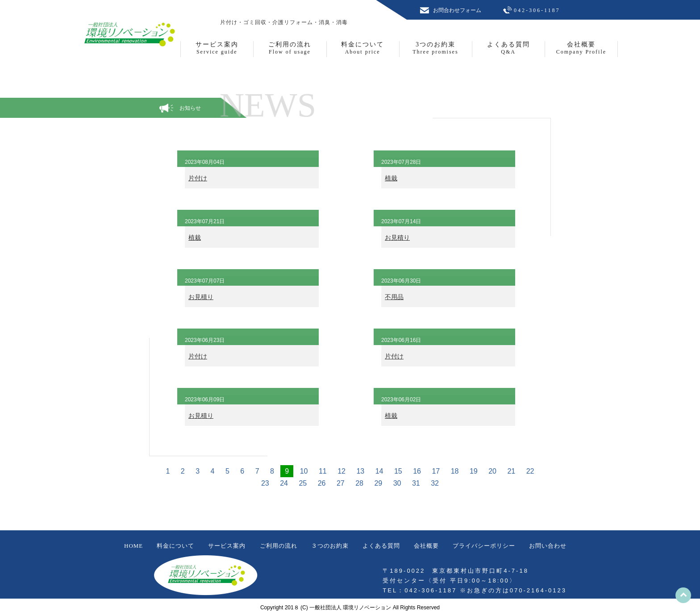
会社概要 (426, 546)
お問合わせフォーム (457, 10)
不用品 (394, 297)
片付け (198, 178)
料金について (175, 546)
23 (265, 483)
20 (492, 471)
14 (379, 471)
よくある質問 (381, 546)
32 (435, 483)
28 (359, 483)
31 (416, 483)
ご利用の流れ (279, 546)
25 (303, 483)
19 (474, 471)
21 (511, 471)
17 (436, 471)
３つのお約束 (330, 546)
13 (360, 471)
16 (417, 471)
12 (342, 471)
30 (397, 483)
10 (304, 471)
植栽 (391, 178)
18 (455, 471)
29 (378, 483)
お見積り (397, 237)
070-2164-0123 (538, 590)
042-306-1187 (537, 10)
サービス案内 (227, 546)
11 (323, 471)
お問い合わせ (548, 546)
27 (341, 483)
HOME (133, 546)
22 (530, 471)
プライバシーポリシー (484, 546)
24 (284, 483)
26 (322, 483)
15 (398, 471)
